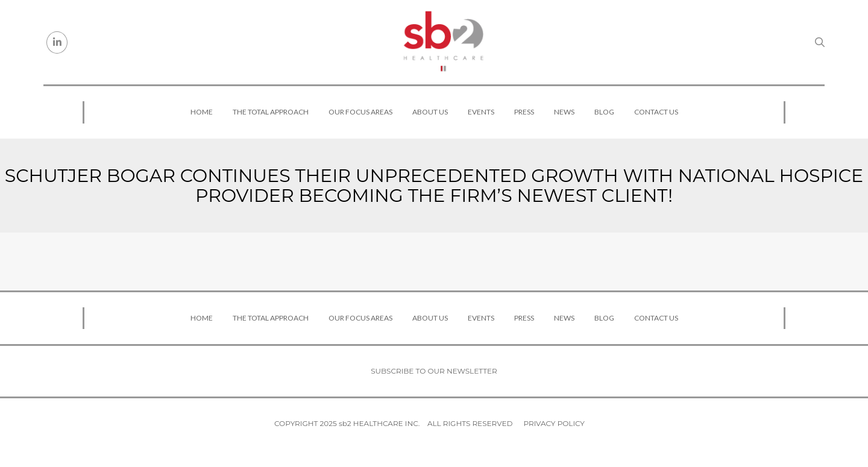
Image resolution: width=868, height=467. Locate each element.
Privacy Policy (554, 423)
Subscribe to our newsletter (434, 371)
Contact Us (656, 112)
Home (202, 112)
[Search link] (820, 42)
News (564, 112)
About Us (430, 112)
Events (481, 112)
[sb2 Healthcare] (443, 42)
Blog (604, 112)
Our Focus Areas (360, 112)
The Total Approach (271, 112)
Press (524, 112)
